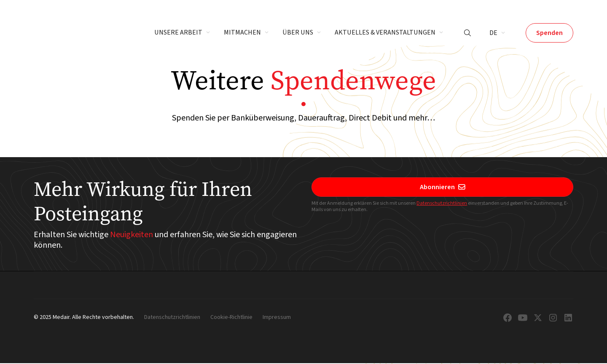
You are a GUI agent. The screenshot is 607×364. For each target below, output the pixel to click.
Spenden (549, 33)
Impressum (277, 318)
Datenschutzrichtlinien (442, 203)
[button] (182, 33)
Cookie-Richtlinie (231, 318)
